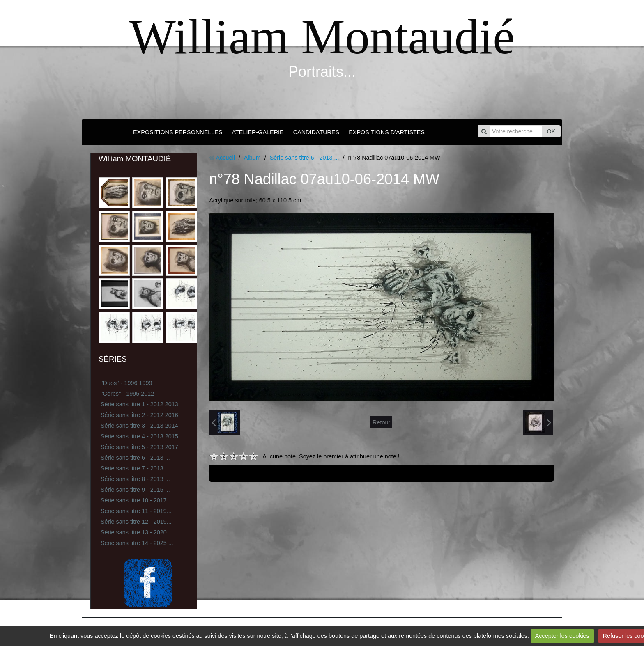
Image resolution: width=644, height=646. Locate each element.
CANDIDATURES (316, 132)
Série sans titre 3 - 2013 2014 (139, 426)
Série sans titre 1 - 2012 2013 (139, 404)
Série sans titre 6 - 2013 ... (135, 458)
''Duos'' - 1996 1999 (126, 383)
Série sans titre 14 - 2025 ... (137, 543)
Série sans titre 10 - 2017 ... (137, 500)
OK (551, 131)
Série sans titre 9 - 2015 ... (135, 490)
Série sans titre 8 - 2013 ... (135, 479)
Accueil (225, 158)
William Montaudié (322, 37)
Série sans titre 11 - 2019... (136, 511)
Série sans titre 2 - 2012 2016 (139, 415)
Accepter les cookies (562, 636)
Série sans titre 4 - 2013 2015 (139, 436)
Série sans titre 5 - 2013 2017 (139, 447)
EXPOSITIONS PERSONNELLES (178, 132)
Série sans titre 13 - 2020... (136, 532)
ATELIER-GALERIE (258, 132)
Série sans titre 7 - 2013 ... (135, 468)
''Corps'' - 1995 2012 (127, 394)
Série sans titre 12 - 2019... (136, 522)
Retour (381, 422)
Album (252, 158)
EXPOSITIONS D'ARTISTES (387, 132)
